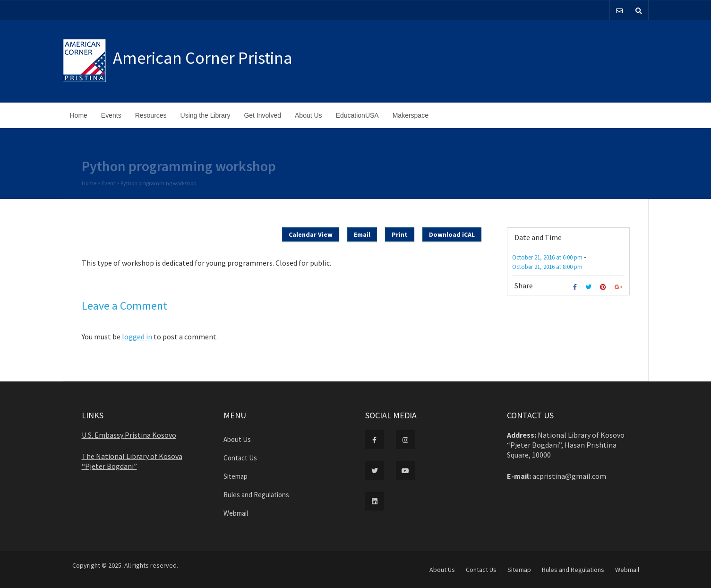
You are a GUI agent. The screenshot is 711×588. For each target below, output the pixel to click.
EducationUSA (357, 115)
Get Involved (262, 115)
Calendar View (311, 234)
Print (400, 234)
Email (362, 234)
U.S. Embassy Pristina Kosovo (129, 435)
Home (79, 115)
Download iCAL (452, 234)
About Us (308, 115)
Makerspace (411, 115)
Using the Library (206, 115)
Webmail (236, 513)
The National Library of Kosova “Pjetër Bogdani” (132, 461)
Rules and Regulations (256, 495)
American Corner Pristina (203, 58)
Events (111, 115)
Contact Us (240, 458)
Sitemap (236, 476)
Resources (151, 115)
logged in (137, 337)
